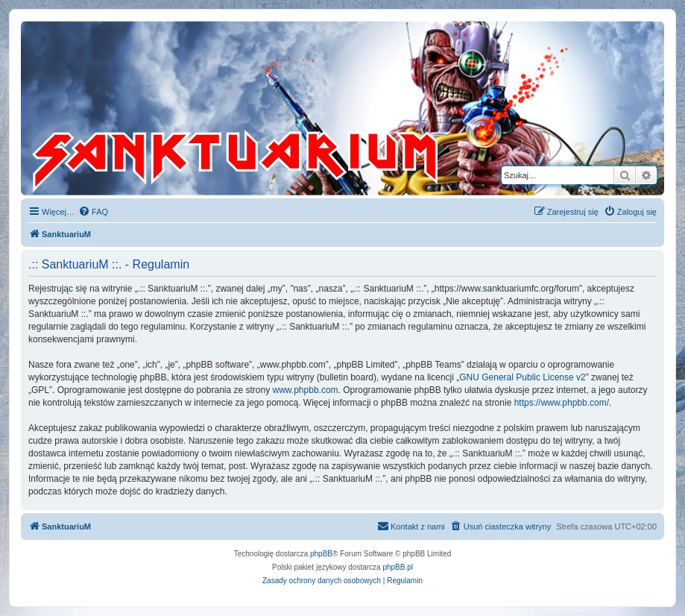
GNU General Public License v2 (522, 377)
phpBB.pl (398, 567)
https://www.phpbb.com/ (562, 403)
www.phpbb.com (306, 390)
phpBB (321, 554)
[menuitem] (93, 212)
